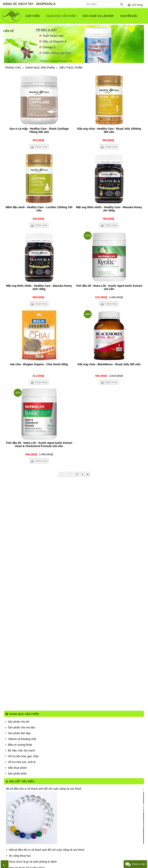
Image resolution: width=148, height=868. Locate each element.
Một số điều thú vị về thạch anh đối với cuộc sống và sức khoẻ (43, 788)
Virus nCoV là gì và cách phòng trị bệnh (33, 862)
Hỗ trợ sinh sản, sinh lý (22, 762)
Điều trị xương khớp (20, 745)
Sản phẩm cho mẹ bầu (22, 727)
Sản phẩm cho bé (18, 722)
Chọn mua (41, 147)
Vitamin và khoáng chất (22, 739)
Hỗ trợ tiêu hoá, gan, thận (23, 756)
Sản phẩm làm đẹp (19, 733)
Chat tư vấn (138, 864)
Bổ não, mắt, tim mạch (21, 750)
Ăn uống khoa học (20, 856)
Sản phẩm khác (17, 774)
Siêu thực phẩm (17, 768)
